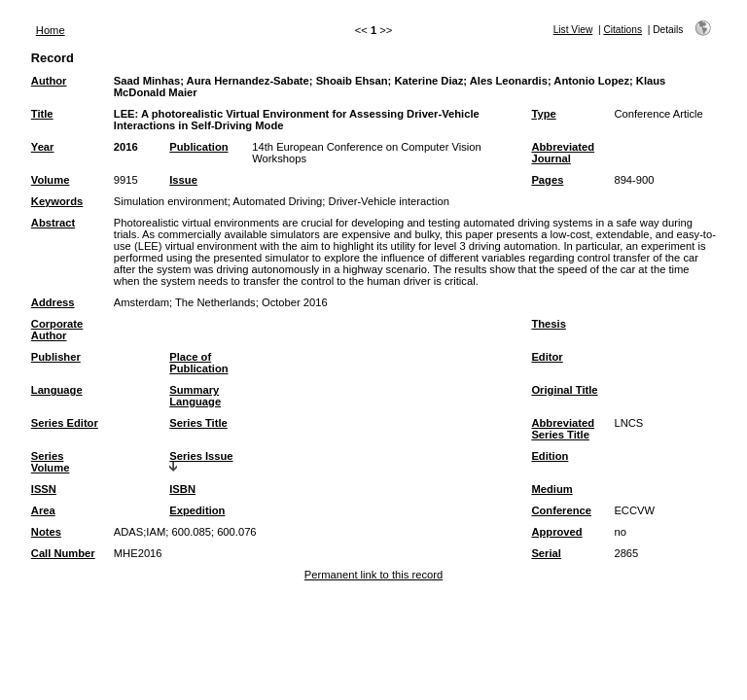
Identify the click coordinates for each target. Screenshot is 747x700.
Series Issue (201, 456)
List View (573, 30)
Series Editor (65, 423)
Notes (46, 532)
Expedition (197, 510)
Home (51, 30)
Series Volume (51, 462)
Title (42, 114)
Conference (561, 510)
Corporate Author (57, 330)
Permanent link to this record (373, 575)
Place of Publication (198, 363)
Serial (546, 553)
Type (543, 114)
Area (43, 510)
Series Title (198, 423)
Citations (622, 30)
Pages (547, 180)
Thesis (548, 324)
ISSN (44, 489)
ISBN (182, 489)
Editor (547, 357)
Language (57, 390)
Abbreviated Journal (563, 153)
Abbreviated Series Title (563, 429)
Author (49, 81)
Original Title (564, 390)
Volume (51, 180)
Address (53, 302)
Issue (183, 180)
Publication (198, 147)
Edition (550, 456)
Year (43, 147)
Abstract (53, 223)
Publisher (56, 357)
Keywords (57, 201)
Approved (556, 532)
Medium (551, 489)
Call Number (63, 553)
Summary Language (195, 396)
